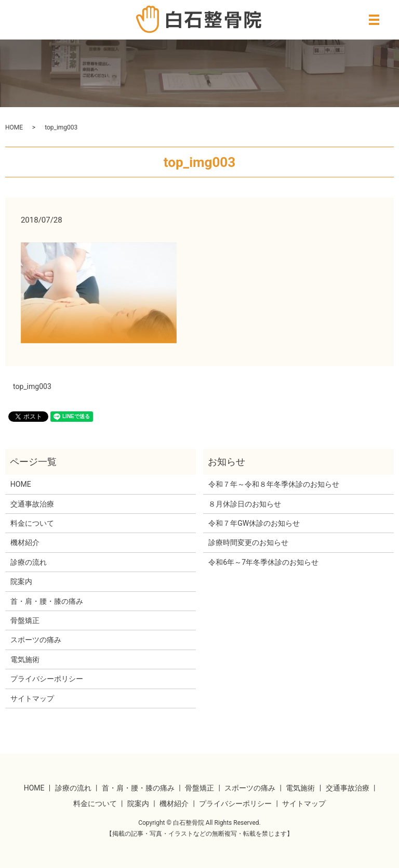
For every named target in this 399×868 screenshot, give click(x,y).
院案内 (21, 581)
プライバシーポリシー (47, 679)
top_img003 (32, 386)
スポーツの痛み (36, 640)
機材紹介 (25, 542)
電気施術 (25, 659)
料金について (32, 523)
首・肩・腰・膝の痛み (47, 601)
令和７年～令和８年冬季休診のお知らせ (274, 484)
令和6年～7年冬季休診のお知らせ (263, 562)
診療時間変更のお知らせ (248, 542)
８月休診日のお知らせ (245, 504)
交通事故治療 (32, 504)
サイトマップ (32, 698)
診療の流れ (29, 562)
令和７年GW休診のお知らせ (254, 523)
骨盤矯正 (25, 620)
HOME (14, 127)
